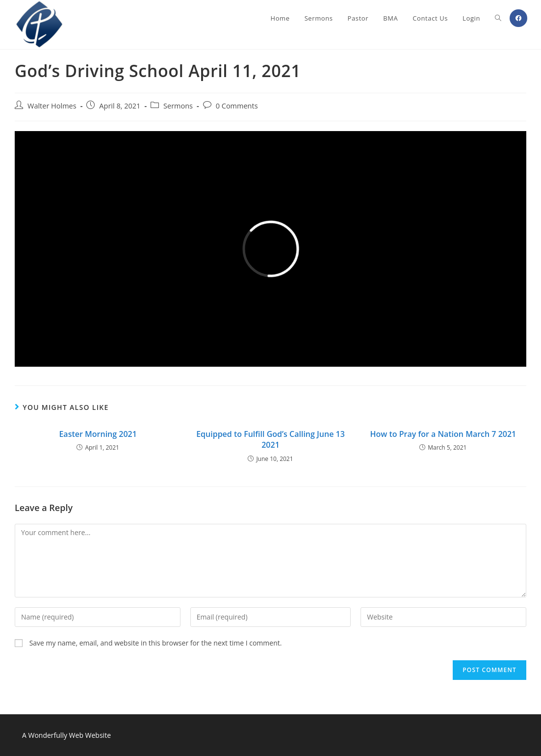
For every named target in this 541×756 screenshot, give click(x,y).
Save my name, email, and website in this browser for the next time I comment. (156, 643)
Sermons (178, 106)
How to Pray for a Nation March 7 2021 (443, 434)
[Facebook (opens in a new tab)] (518, 18)
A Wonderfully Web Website (66, 735)
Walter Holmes (52, 106)
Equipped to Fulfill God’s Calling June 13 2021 (270, 439)
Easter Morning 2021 (98, 434)
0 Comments (237, 106)
